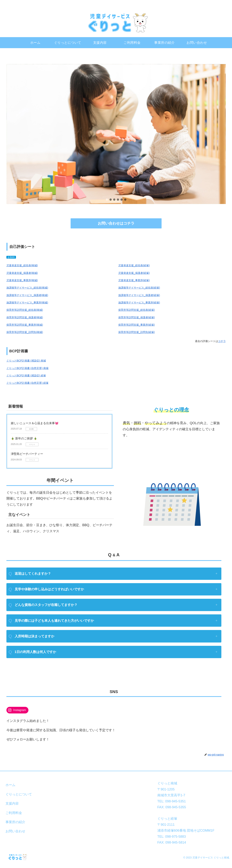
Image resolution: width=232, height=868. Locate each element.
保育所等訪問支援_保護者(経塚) (137, 317)
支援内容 (12, 803)
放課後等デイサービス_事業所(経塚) (139, 303)
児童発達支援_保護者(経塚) (134, 273)
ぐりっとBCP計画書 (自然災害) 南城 (27, 368)
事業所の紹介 (15, 822)
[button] (107, 200)
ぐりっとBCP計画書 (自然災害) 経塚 (27, 383)
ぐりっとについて (19, 794)
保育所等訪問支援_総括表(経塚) (137, 310)
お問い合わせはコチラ (116, 223)
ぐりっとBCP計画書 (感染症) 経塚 (26, 375)
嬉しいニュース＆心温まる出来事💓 (35, 423)
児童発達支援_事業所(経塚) (134, 280)
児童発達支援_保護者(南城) (22, 273)
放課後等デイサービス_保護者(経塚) (139, 295)
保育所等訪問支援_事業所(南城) (25, 325)
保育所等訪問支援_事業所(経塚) (137, 325)
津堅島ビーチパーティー (27, 454)
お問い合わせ (15, 831)
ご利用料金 (14, 813)
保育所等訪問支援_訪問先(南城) (25, 332)
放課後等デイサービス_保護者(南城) (27, 295)
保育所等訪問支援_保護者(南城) (25, 317)
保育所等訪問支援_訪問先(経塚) (137, 332)
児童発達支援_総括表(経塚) (134, 265)
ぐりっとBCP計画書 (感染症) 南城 (26, 361)
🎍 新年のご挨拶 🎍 (24, 438)
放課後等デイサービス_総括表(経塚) (139, 288)
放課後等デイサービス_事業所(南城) (27, 303)
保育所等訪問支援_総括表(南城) (25, 310)
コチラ (222, 341)
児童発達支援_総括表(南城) (22, 265)
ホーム (10, 785)
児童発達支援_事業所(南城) (22, 280)
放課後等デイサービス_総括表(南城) (27, 288)
